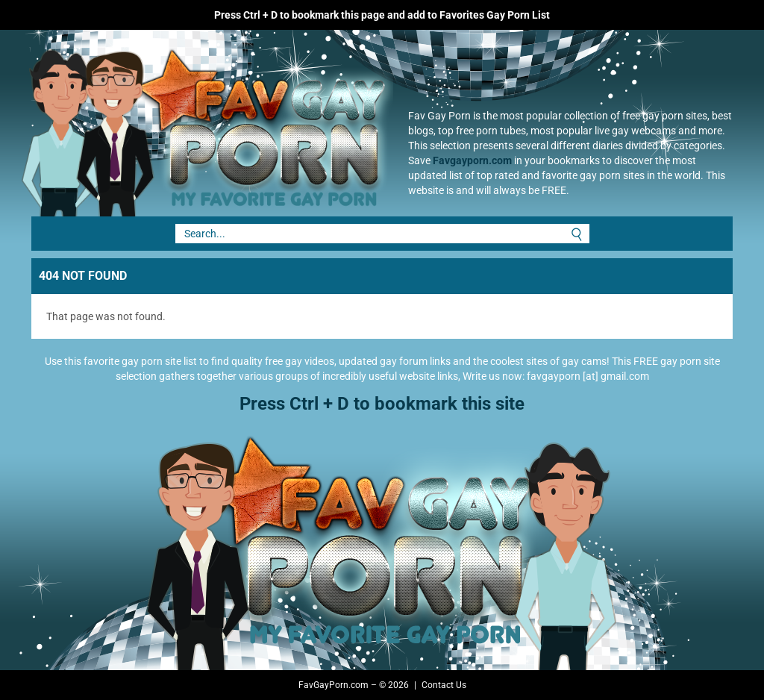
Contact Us (444, 685)
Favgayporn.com (472, 160)
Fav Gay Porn (199, 123)
